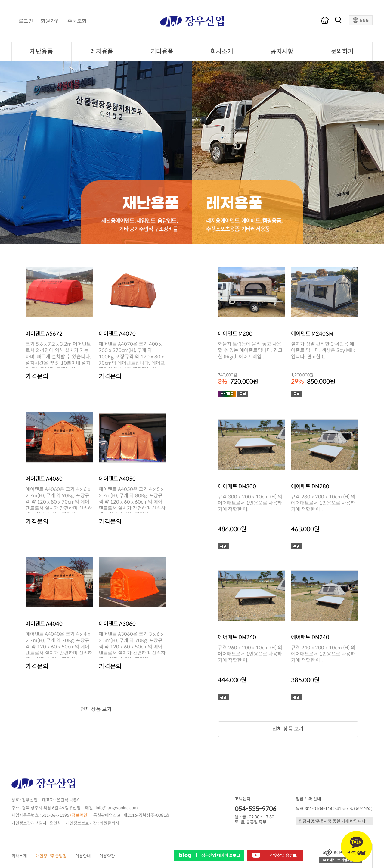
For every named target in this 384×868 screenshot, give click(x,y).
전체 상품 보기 (96, 709)
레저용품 (102, 52)
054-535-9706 (255, 809)
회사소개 (222, 52)
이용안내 (83, 856)
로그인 (26, 21)
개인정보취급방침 (51, 856)
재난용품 (42, 52)
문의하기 (342, 52)
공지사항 (282, 52)
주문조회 (77, 21)
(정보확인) (79, 815)
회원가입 (50, 21)
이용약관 (107, 856)
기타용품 (162, 52)
